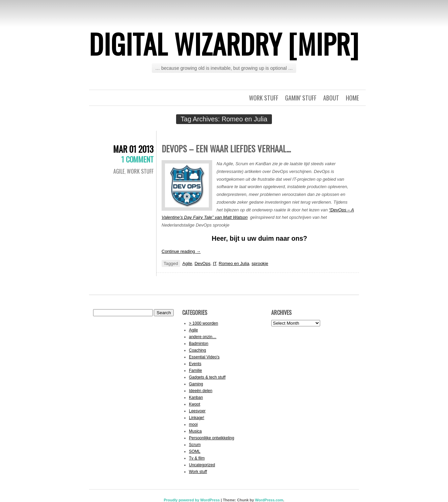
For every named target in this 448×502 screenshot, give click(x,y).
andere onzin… (203, 337)
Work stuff (264, 98)
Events (195, 364)
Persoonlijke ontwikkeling (212, 438)
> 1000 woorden (203, 323)
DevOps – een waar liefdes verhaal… (226, 149)
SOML (195, 451)
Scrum (195, 445)
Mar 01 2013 (133, 149)
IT (215, 263)
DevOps (203, 263)
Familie (195, 371)
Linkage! (197, 418)
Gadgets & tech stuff (207, 377)
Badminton (199, 344)
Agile (119, 171)
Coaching (198, 350)
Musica (195, 431)
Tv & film (197, 458)
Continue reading (181, 251)
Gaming (196, 384)
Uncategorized (202, 465)
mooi (193, 424)
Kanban (196, 397)
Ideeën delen (201, 391)
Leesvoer (197, 411)
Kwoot (194, 404)
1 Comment (137, 159)
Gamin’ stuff (301, 98)
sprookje (260, 263)
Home (352, 98)
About (331, 98)
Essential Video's (204, 357)
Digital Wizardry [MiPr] (224, 43)
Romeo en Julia (234, 263)
